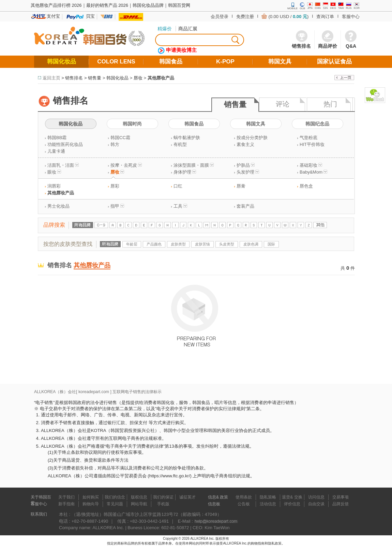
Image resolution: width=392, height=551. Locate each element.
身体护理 (185, 172)
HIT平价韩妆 (312, 144)
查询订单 (325, 17)
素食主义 (245, 144)
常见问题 (115, 504)
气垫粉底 (308, 138)
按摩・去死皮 (126, 165)
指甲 (117, 206)
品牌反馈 (341, 504)
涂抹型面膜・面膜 (194, 165)
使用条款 (244, 497)
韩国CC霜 (120, 138)
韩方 (115, 144)
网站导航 (139, 504)
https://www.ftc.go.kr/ (170, 476)
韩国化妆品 (117, 78)
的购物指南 (256, 543)
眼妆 (54, 172)
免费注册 (245, 17)
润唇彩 (54, 186)
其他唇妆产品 (161, 78)
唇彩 (115, 186)
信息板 (214, 504)
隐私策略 (268, 497)
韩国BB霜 (57, 138)
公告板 (244, 504)
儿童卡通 (56, 151)
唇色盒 (306, 186)
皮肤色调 (251, 244)
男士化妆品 (58, 206)
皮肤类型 (178, 244)
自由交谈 (316, 504)
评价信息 (292, 504)
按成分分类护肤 (252, 138)
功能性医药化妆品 (65, 144)
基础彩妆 (311, 165)
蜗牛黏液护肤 (187, 138)
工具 (180, 206)
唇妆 (138, 78)
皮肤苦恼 (202, 244)
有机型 (180, 144)
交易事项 (341, 497)
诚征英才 (187, 497)
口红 (178, 186)
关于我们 (66, 497)
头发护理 (248, 172)
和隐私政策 (273, 543)
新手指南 (66, 504)
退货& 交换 (292, 497)
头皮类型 (227, 244)
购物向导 (91, 504)
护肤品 (246, 165)
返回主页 (51, 78)
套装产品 (245, 206)
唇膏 (241, 186)
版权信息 (139, 497)
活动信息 (268, 504)
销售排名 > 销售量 (83, 78)
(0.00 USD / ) (288, 17)
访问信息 (316, 497)
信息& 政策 (218, 497)
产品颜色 (154, 244)
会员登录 (220, 17)
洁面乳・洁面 (63, 165)
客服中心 (351, 17)
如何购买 (91, 497)
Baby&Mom (313, 172)
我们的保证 (163, 497)
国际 (271, 244)
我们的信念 (115, 497)
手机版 (163, 504)
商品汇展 (188, 29)
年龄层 (132, 244)
